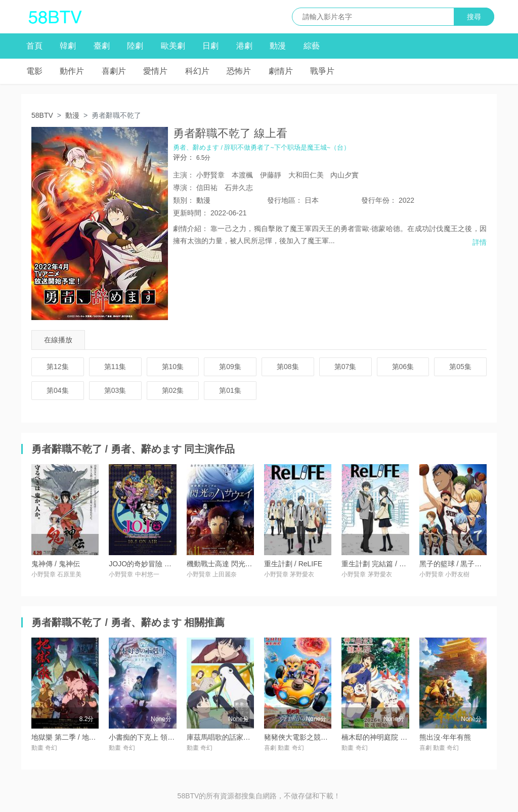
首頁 (34, 46)
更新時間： (191, 213)
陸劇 (135, 46)
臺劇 (102, 46)
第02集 (173, 390)
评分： (184, 157)
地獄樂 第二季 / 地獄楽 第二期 (79, 737)
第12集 (58, 367)
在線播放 (58, 340)
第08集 (288, 367)
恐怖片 (239, 71)
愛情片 (155, 71)
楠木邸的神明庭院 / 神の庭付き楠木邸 (401, 737)
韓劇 (68, 46)
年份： (379, 200)
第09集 (230, 367)
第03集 (115, 390)
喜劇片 (114, 71)
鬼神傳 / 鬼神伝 (56, 564)
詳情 (480, 242)
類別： (184, 200)
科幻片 (197, 71)
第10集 (173, 367)
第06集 (403, 367)
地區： (285, 200)
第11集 (115, 367)
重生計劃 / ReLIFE (293, 564)
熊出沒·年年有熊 (445, 737)
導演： (184, 188)
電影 (34, 71)
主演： (184, 175)
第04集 (58, 390)
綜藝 (312, 46)
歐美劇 (173, 46)
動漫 (278, 46)
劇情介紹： (191, 229)
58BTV (42, 115)
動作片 (72, 71)
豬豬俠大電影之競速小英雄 (307, 737)
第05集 (460, 367)
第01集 (230, 390)
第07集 (346, 367)
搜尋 (474, 17)
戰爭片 (322, 71)
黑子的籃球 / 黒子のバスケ (461, 564)
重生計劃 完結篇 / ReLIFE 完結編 (394, 564)
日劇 (210, 46)
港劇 (244, 46)
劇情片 (281, 71)
